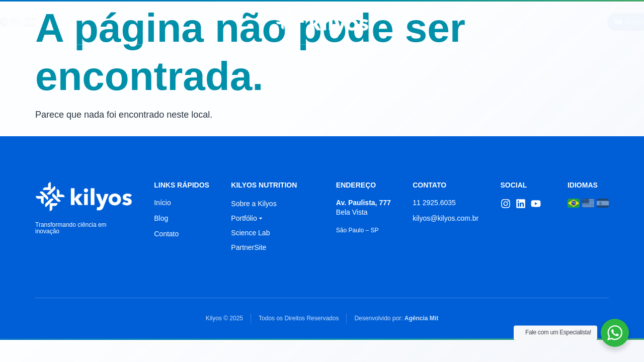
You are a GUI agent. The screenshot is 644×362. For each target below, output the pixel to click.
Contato (508, 22)
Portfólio (411, 22)
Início (111, 22)
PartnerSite (249, 247)
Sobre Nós (164, 22)
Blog (462, 22)
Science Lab (229, 22)
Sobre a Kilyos (254, 204)
